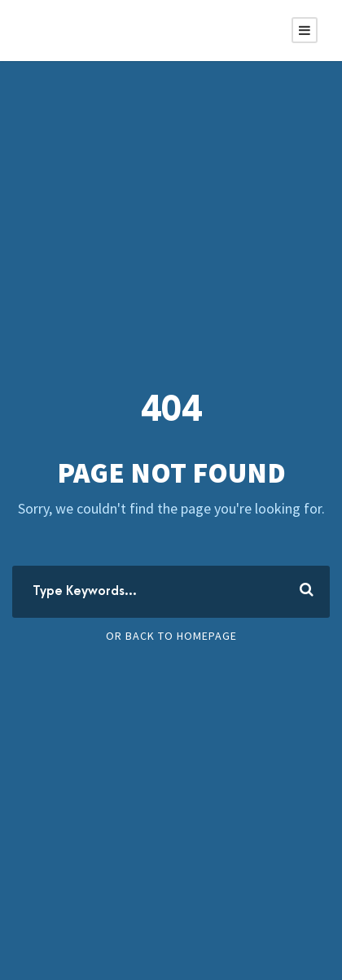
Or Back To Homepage (171, 636)
